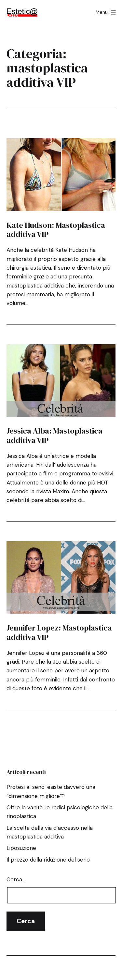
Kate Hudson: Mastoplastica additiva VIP (56, 230)
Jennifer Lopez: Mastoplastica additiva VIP (59, 632)
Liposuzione (21, 848)
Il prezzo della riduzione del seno (48, 860)
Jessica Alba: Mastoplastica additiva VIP (54, 435)
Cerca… (16, 879)
